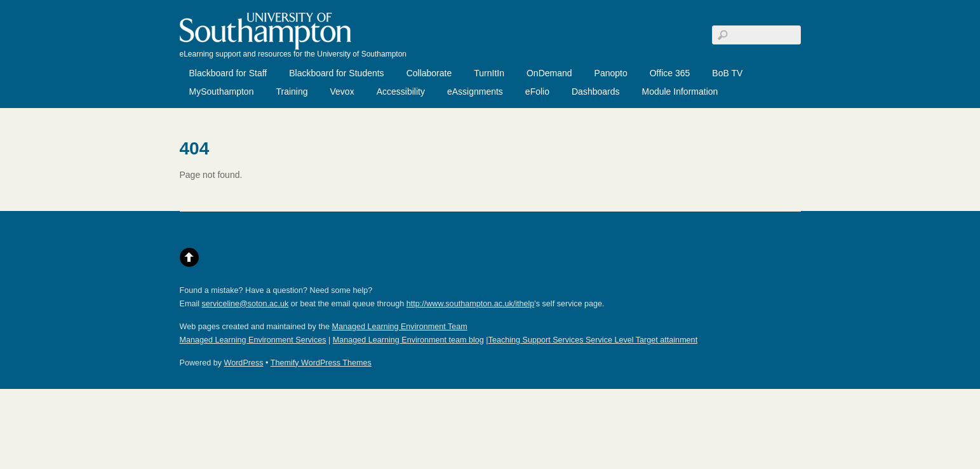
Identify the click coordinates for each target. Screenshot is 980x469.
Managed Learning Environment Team (399, 327)
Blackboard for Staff (228, 73)
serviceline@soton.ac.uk (245, 304)
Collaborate (429, 73)
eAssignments (475, 92)
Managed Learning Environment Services (253, 340)
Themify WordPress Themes (321, 363)
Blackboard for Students (336, 73)
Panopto (611, 73)
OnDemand (549, 73)
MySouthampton (222, 92)
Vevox (342, 92)
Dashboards (596, 92)
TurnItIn (489, 73)
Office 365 (670, 73)
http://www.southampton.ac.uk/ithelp (471, 304)
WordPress (244, 363)
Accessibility (401, 92)
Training (292, 92)
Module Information (680, 92)
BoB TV (727, 73)
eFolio (537, 92)
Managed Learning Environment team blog (408, 340)
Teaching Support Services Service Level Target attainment (593, 340)
